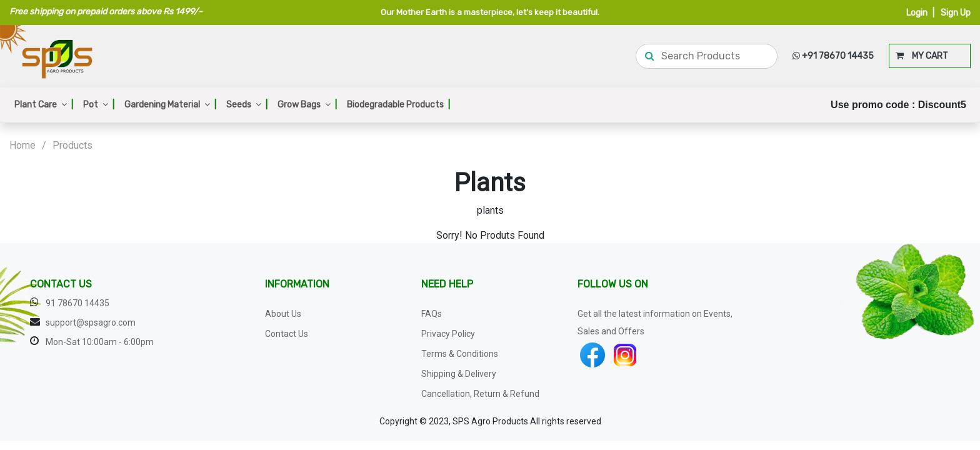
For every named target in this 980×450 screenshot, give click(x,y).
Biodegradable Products (398, 105)
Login (917, 13)
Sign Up (956, 13)
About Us (283, 314)
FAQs (432, 314)
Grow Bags (307, 105)
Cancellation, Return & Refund (480, 394)
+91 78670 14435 (833, 56)
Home (22, 145)
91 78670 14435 (77, 303)
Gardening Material (170, 105)
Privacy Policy (448, 334)
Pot (99, 105)
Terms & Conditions (460, 354)
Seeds (247, 105)
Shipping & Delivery (459, 374)
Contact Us (287, 334)
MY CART (922, 56)
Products (72, 145)
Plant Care (44, 105)
